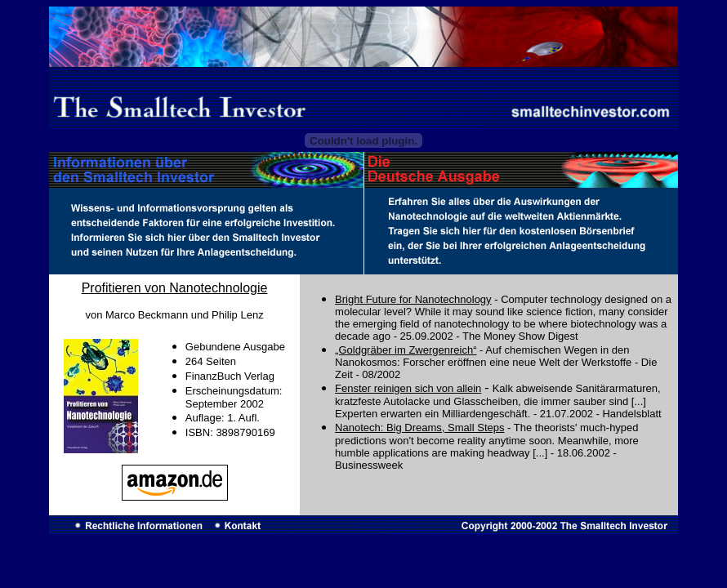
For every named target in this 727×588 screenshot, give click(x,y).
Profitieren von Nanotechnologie (175, 288)
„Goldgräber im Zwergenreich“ (406, 350)
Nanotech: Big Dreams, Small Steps (419, 428)
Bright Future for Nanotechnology (413, 299)
